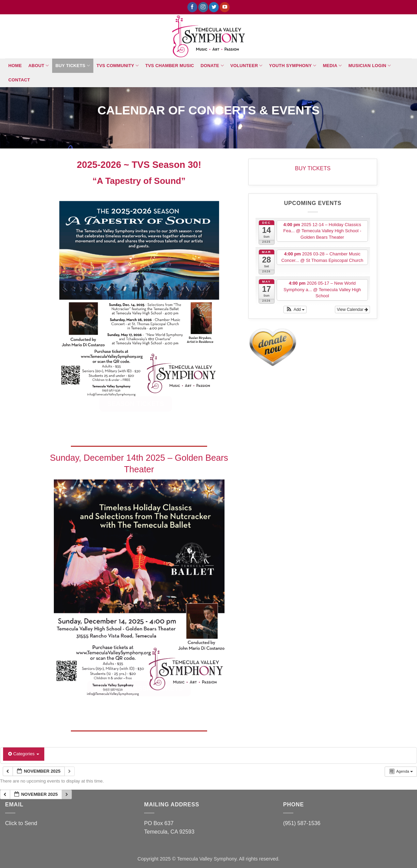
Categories (24, 754)
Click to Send (21, 823)
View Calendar (352, 310)
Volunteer (246, 66)
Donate (212, 66)
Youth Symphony (293, 66)
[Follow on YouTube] (225, 7)
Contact (19, 80)
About (38, 66)
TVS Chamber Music (170, 66)
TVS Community (118, 66)
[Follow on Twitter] (214, 7)
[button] (295, 310)
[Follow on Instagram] (203, 7)
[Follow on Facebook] (192, 7)
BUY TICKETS (73, 66)
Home (15, 66)
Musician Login (370, 66)
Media (333, 66)
